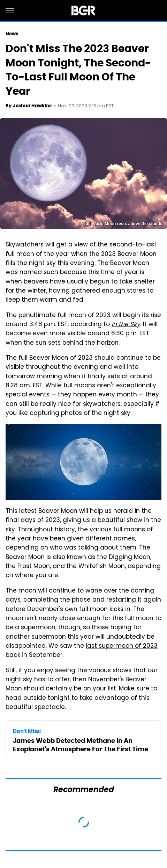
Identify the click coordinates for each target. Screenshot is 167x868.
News (12, 34)
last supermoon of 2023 (122, 646)
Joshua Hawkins (32, 106)
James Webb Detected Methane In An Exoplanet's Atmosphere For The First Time (81, 745)
